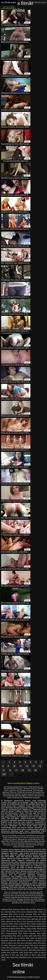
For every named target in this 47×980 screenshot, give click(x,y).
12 (27, 766)
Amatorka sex (24, 894)
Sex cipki (26, 892)
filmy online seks (30, 936)
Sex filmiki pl (20, 843)
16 (10, 770)
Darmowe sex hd (29, 903)
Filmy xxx (13, 792)
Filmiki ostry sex (24, 901)
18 (23, 770)
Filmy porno (29, 843)
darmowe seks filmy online (21, 919)
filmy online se (18, 936)
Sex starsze (21, 836)
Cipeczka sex (14, 790)
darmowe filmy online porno (15, 912)
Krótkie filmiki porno (20, 787)
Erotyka (24, 794)
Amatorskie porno (35, 839)
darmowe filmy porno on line (13, 914)
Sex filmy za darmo (24, 899)
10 (14, 766)
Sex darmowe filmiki (9, 836)
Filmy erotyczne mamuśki (12, 794)
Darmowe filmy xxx (30, 789)
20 (36, 770)
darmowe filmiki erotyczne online (13, 910)
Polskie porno (15, 841)
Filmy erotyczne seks (10, 796)
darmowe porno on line (30, 917)
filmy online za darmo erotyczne (29, 941)
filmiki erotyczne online (32, 926)
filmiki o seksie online (29, 929)
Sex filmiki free (39, 843)
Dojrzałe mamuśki (26, 790)
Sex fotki (34, 899)
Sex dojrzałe (8, 787)
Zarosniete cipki (36, 897)
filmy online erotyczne (27, 933)
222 (4, 774)
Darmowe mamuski (25, 845)
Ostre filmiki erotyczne (34, 836)
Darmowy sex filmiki (11, 894)
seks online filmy (12, 957)
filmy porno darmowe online (27, 943)
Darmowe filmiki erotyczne (13, 789)
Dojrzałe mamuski (11, 897)
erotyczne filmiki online (10, 924)
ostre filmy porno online (37, 950)
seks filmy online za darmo (26, 955)
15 (4, 770)
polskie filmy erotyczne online (12, 953)
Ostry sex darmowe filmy (13, 892)
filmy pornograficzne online (16, 948)
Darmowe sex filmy (10, 845)
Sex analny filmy (38, 792)
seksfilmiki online (25, 957)
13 (33, 766)
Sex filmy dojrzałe (36, 892)
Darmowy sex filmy (9, 899)
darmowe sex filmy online (36, 921)
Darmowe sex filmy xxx (36, 794)
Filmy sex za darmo (22, 838)
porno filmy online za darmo (35, 953)
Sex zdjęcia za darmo (26, 796)
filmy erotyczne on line (37, 931)
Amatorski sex (17, 798)
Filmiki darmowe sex (36, 787)
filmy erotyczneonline (9, 933)
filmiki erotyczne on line (15, 926)
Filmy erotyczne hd (27, 847)
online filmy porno (21, 950)
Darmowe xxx (23, 839)
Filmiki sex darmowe (25, 792)
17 (16, 770)
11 (21, 766)
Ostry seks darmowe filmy (29, 841)
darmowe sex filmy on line (16, 921)
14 (40, 766)
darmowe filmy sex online (36, 914)
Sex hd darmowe (24, 897)
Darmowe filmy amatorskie (34, 896)
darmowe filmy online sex (36, 912)
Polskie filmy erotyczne (31, 798)
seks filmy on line (8, 955)
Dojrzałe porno (34, 838)
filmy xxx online (33, 948)
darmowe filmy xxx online (11, 917)
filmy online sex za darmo (15, 938)
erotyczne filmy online (27, 924)
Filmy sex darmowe (17, 896)
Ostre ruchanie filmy (37, 901)
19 (29, 770)
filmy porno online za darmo (19, 945)
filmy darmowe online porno (17, 931)
